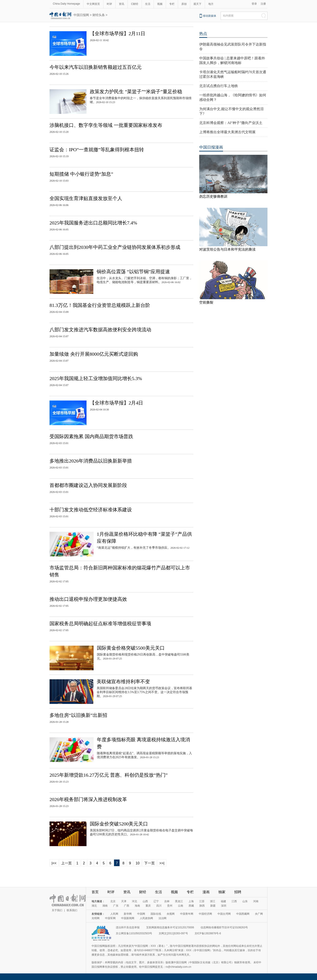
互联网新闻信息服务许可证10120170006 (170, 927)
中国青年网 (187, 914)
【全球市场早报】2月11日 (118, 34)
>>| (162, 863)
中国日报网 (81, 15)
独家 (222, 892)
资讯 (122, 4)
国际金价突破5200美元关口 (119, 824)
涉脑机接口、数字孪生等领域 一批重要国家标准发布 (106, 125)
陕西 (202, 906)
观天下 (197, 4)
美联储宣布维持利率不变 (123, 682)
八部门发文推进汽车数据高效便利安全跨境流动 (100, 330)
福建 (223, 901)
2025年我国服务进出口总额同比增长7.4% (93, 223)
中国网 (141, 914)
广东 (116, 906)
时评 (109, 4)
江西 (234, 901)
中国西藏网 (243, 914)
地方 (211, 4)
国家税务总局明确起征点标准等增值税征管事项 (100, 624)
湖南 (105, 906)
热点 (203, 34)
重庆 (148, 906)
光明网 (96, 918)
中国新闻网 (128, 918)
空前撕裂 (206, 302)
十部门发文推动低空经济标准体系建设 (91, 510)
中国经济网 (205, 914)
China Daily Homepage (66, 4)
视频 (160, 4)
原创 (184, 4)
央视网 (171, 914)
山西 (145, 901)
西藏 (191, 906)
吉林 (167, 901)
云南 (181, 906)
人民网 (114, 914)
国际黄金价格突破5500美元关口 (131, 648)
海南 (137, 906)
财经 (143, 892)
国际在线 (156, 914)
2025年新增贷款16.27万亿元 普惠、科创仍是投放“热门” (109, 775)
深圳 (224, 906)
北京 (113, 901)
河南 (256, 901)
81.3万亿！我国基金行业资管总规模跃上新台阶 (100, 305)
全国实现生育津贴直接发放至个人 (86, 198)
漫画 (206, 892)
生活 (148, 4)
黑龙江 (179, 901)
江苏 (202, 901)
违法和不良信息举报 (128, 927)
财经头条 (99, 15)
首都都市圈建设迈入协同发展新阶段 (88, 485)
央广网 (259, 914)
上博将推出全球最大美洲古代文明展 (227, 132)
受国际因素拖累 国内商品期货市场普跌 (91, 436)
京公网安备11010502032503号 (134, 933)
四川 (159, 906)
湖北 (94, 906)
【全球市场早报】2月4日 (116, 403)
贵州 (170, 906)
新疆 (213, 906)
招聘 (238, 892)
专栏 (172, 4)
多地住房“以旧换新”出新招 (78, 715)
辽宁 (156, 901)
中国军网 (110, 918)
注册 (263, 4)
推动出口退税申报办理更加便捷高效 (88, 599)
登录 (254, 4)
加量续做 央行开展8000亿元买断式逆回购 (94, 354)
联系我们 (72, 910)
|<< (54, 863)
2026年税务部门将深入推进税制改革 (88, 799)
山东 (245, 901)
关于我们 (57, 910)
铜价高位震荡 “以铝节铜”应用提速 (133, 272)
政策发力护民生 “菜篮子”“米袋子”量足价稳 (136, 92)
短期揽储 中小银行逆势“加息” (81, 174)
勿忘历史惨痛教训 (213, 196)
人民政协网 (146, 918)
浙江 (213, 901)
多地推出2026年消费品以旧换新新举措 (91, 461)
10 (138, 863)
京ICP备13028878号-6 (208, 933)
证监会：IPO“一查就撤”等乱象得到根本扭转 (97, 150)
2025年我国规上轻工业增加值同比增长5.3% (96, 378)
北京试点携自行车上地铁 (219, 86)
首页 (95, 892)
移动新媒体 (210, 16)
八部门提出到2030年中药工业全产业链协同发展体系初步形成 (115, 247)
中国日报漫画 (211, 147)
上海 (191, 901)
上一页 (66, 863)
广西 (127, 906)
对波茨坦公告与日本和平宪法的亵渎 (227, 249)
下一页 (149, 863)
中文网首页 (93, 4)
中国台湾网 (224, 914)
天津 (124, 901)
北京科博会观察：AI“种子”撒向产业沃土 (231, 123)
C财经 (135, 4)
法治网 (162, 918)
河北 (135, 901)
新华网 (128, 914)
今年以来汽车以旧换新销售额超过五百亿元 (96, 67)
